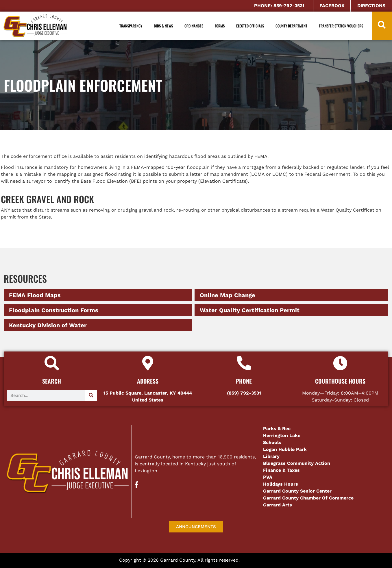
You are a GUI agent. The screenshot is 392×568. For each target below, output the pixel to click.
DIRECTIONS (371, 6)
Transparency (131, 26)
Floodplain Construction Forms (54, 310)
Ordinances (194, 26)
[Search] (91, 395)
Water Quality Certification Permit (250, 310)
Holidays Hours (281, 484)
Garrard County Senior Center (297, 491)
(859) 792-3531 (244, 393)
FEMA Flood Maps (35, 295)
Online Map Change (228, 295)
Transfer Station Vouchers (341, 26)
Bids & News (163, 26)
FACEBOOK (332, 6)
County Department (291, 26)
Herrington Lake (282, 435)
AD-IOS (257, 561)
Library (271, 456)
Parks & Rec (277, 429)
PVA (268, 477)
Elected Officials (250, 26)
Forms (220, 26)
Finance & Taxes (281, 470)
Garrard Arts (278, 505)
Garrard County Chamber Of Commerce (309, 498)
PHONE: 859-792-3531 (279, 6)
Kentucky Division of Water (48, 325)
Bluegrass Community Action (297, 463)
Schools (272, 442)
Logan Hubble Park (285, 449)
